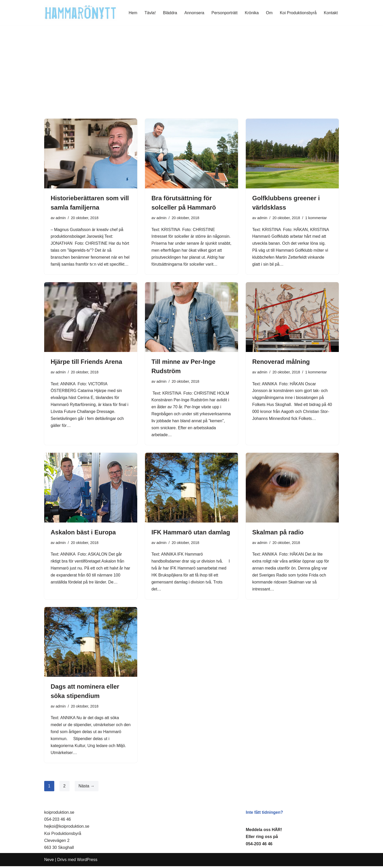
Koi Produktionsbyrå (298, 13)
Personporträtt (224, 13)
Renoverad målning (281, 362)
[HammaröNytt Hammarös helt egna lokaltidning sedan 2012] (81, 13)
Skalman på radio (278, 533)
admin (61, 218)
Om (269, 13)
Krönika (251, 13)
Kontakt (331, 13)
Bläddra (169, 13)
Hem (132, 13)
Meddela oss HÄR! (264, 831)
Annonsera (194, 13)
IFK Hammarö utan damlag (191, 533)
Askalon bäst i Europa (83, 533)
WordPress (87, 861)
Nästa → (87, 788)
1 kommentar (316, 218)
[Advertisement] (191, 80)
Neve (49, 861)
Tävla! (149, 13)
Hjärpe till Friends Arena (86, 362)
